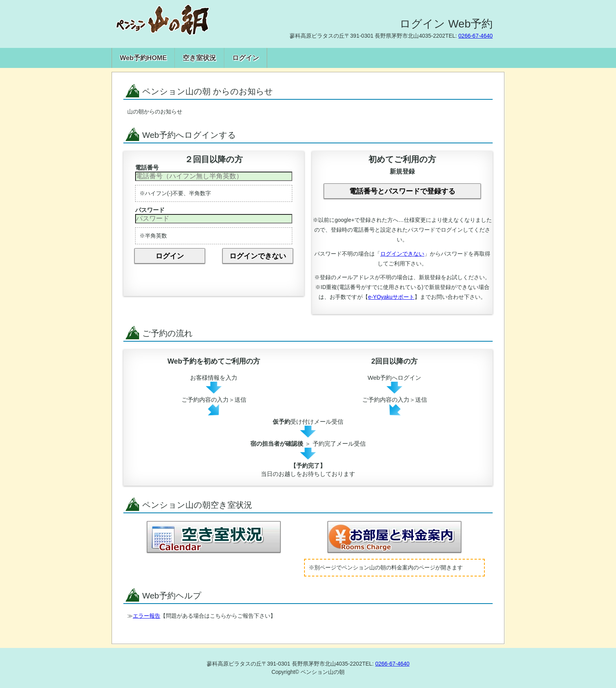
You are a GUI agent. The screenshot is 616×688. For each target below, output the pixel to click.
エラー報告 (147, 616)
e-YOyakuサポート (391, 297)
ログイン (246, 58)
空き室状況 (199, 58)
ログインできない (258, 256)
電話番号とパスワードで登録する (402, 191)
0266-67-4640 (476, 36)
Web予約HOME (143, 58)
